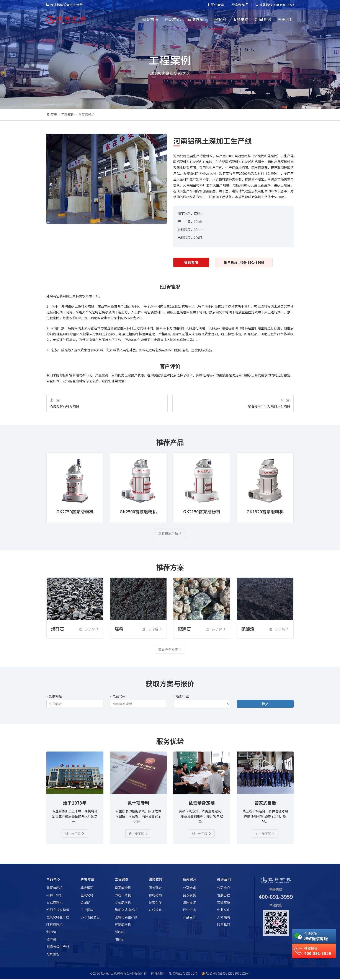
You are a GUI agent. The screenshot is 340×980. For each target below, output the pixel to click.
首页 (54, 114)
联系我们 (224, 925)
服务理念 (155, 888)
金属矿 (85, 903)
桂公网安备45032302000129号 (228, 974)
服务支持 (240, 19)
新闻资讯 (263, 19)
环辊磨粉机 (55, 925)
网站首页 (150, 19)
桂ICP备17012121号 (183, 974)
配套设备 (53, 955)
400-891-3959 (276, 897)
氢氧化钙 (87, 896)
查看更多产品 (170, 534)
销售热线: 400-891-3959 (244, 262)
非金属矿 (87, 888)
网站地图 (158, 974)
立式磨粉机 (55, 903)
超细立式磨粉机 (58, 911)
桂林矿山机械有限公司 (117, 974)
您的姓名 (54, 697)
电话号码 (118, 697)
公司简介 (224, 888)
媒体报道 (189, 903)
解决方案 (195, 19)
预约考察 (216, 5)
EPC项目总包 (90, 918)
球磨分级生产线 (58, 947)
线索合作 (240, 5)
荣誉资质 (224, 903)
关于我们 (286, 19)
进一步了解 (75, 834)
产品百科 (189, 918)
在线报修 (155, 911)
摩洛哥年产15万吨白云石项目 (269, 406)
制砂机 (51, 933)
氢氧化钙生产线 (58, 918)
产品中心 (173, 19)
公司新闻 (189, 888)
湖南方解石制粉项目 (65, 406)
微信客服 (191, 262)
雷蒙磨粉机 (86, 114)
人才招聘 (224, 918)
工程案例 (218, 19)
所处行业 (181, 697)
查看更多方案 (170, 650)
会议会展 (189, 896)
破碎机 (51, 940)
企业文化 (224, 911)
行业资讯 (189, 911)
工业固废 (87, 911)
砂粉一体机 (55, 896)
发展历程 (224, 896)
